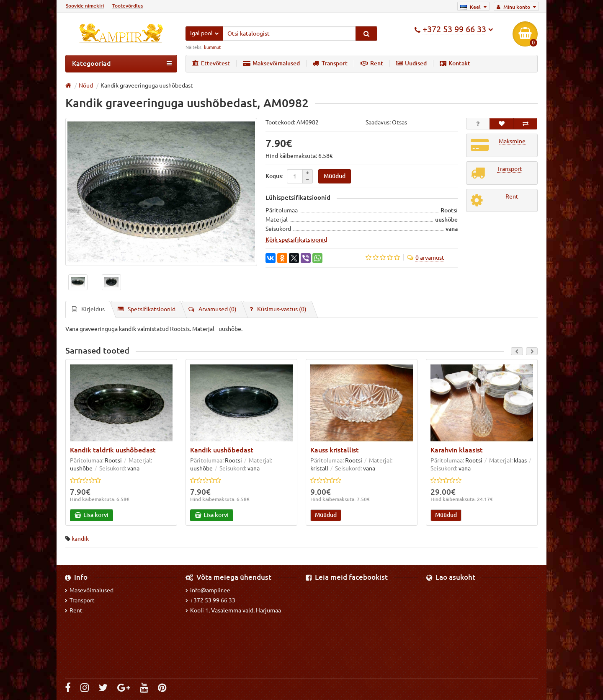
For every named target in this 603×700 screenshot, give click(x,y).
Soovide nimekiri (85, 6)
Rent (372, 63)
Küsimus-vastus (278, 310)
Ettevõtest (211, 63)
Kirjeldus (88, 310)
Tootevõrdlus (128, 6)
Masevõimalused (89, 590)
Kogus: (274, 176)
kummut (212, 47)
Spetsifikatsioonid (147, 310)
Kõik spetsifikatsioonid (296, 240)
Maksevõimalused (271, 63)
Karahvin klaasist (457, 450)
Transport (330, 63)
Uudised (411, 63)
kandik (80, 539)
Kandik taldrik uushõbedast (113, 450)
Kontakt (455, 63)
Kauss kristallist (335, 450)
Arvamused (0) (213, 310)
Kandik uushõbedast (222, 450)
